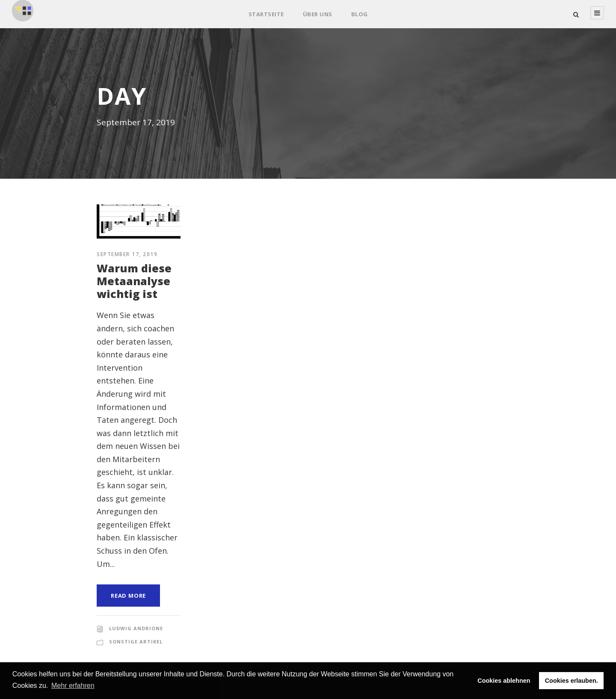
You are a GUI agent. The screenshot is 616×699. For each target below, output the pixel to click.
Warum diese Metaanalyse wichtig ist (134, 281)
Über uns (318, 14)
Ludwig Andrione (136, 628)
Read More (128, 596)
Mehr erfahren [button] (73, 686)
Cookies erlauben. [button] (572, 681)
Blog (360, 14)
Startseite (266, 14)
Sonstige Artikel (136, 641)
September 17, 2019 (127, 254)
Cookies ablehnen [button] (504, 681)
